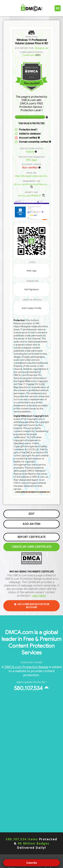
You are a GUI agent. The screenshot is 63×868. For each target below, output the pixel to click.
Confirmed (32, 55)
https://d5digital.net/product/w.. (32, 176)
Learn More (39, 596)
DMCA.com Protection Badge (26, 667)
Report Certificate (32, 537)
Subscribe (32, 863)
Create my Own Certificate (32, 547)
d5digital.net (41, 48)
